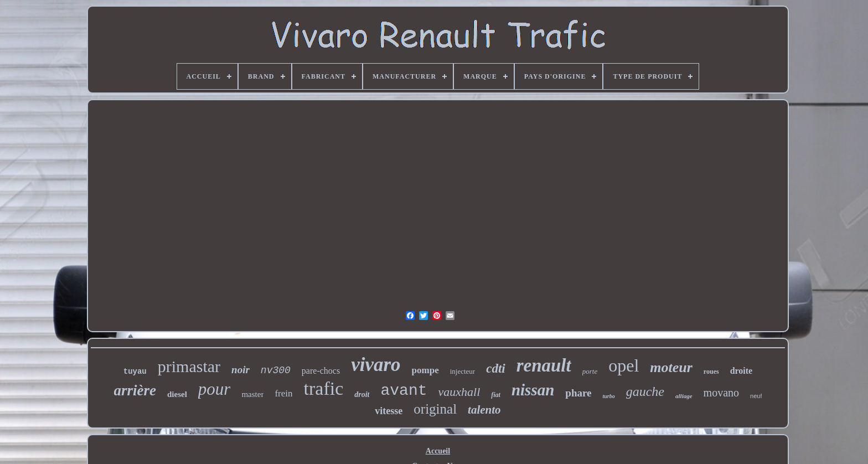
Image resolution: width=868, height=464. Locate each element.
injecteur (463, 371)
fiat (496, 395)
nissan (533, 390)
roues (711, 372)
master (252, 394)
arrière (135, 390)
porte (590, 371)
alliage (684, 396)
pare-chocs (321, 371)
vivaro (376, 365)
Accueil (438, 451)
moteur (671, 367)
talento (484, 410)
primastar (189, 366)
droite (742, 371)
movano (721, 393)
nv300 (276, 370)
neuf (756, 396)
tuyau (135, 372)
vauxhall (459, 392)
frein (283, 393)
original (435, 409)
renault (544, 365)
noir (241, 370)
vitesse (389, 411)
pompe (425, 370)
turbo (608, 396)
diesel (177, 394)
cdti (496, 368)
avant (404, 391)
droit (362, 395)
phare (578, 393)
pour (215, 389)
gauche (645, 391)
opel (624, 365)
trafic (324, 388)
